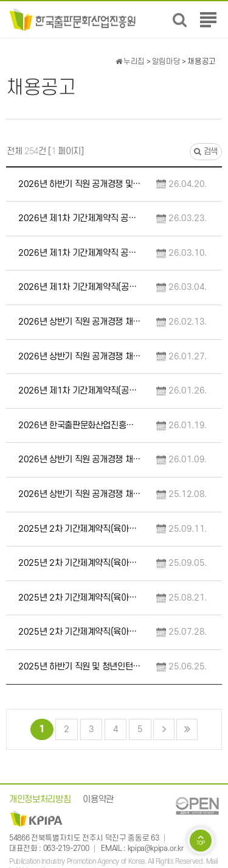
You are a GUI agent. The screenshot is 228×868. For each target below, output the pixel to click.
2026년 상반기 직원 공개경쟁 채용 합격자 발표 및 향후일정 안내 (80, 322)
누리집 (130, 62)
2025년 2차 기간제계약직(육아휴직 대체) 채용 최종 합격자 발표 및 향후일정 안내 (80, 529)
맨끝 (187, 729)
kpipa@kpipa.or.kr (156, 849)
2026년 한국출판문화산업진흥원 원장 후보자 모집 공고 (80, 425)
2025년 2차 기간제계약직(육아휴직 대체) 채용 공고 (80, 632)
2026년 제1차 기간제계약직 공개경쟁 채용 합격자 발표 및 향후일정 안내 (80, 218)
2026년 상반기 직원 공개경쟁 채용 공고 (80, 494)
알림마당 (166, 62)
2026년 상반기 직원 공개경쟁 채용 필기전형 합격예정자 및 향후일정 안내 (80, 357)
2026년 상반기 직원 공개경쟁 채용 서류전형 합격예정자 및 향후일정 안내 (80, 460)
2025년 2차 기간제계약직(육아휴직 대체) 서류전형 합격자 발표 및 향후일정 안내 (80, 598)
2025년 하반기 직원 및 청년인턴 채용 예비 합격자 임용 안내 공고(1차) (80, 667)
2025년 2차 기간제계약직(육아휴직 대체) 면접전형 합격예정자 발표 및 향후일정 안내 (80, 563)
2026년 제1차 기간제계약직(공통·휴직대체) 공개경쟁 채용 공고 (80, 391)
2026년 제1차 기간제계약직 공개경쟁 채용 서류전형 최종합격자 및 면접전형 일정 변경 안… (80, 253)
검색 (206, 151)
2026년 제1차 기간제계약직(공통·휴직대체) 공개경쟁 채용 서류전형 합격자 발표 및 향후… (80, 287)
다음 (164, 729)
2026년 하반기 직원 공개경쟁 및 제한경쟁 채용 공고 (80, 184)
